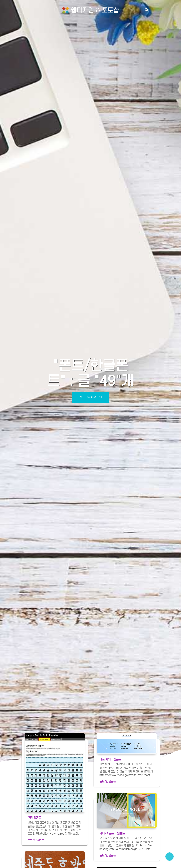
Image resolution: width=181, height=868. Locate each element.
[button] (147, 10)
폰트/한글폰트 (36, 840)
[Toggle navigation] (155, 10)
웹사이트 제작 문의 (91, 397)
